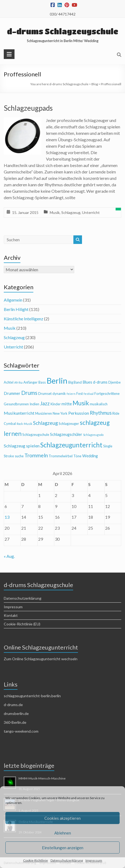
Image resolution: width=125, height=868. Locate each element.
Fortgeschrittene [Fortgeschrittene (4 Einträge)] (107, 394)
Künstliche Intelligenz (24, 319)
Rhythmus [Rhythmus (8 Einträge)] (101, 413)
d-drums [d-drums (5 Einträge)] (100, 382)
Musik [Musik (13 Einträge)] (81, 403)
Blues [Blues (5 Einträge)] (87, 382)
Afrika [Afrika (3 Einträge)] (18, 382)
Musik (55, 212)
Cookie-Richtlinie (35, 860)
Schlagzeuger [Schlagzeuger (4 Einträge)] (69, 424)
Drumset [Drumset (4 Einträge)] (45, 394)
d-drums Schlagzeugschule (63, 31)
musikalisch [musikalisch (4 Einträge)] (99, 404)
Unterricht (91, 212)
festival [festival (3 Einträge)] (89, 394)
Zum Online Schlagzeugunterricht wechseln (41, 659)
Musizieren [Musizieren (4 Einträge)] (44, 413)
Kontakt (11, 615)
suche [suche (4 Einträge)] (19, 456)
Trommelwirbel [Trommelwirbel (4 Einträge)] (61, 456)
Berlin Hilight (16, 309)
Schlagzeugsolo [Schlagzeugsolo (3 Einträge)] (93, 435)
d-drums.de (13, 705)
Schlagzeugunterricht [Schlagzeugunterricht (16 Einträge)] (71, 445)
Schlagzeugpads (28, 108)
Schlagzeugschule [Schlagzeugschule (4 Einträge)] (36, 435)
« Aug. (9, 556)
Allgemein (13, 300)
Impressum (94, 860)
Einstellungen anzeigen (63, 848)
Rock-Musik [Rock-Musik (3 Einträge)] (24, 424)
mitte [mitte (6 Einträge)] (67, 404)
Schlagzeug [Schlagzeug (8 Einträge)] (45, 423)
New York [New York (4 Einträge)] (60, 413)
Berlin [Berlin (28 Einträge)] (57, 381)
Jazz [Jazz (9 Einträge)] (45, 403)
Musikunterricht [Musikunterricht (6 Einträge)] (19, 413)
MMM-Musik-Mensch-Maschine (42, 778)
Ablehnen (63, 833)
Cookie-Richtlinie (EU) (22, 624)
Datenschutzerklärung (67, 860)
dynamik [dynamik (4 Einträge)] (59, 394)
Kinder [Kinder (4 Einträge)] (56, 404)
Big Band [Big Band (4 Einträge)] (75, 382)
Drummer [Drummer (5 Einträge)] (12, 393)
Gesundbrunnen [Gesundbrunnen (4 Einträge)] (16, 404)
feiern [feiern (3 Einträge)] (71, 394)
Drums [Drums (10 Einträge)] (29, 393)
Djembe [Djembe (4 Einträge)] (115, 382)
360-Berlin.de (15, 722)
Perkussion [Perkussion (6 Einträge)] (79, 413)
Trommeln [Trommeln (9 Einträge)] (36, 455)
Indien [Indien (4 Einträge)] (34, 404)
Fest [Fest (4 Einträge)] (80, 394)
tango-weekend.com (21, 731)
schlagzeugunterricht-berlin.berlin (32, 696)
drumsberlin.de (16, 713)
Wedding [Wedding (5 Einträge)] (90, 456)
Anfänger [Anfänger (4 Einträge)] (31, 382)
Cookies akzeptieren (62, 818)
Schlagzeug (71, 212)
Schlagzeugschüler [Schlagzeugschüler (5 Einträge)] (66, 434)
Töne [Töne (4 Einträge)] (77, 456)
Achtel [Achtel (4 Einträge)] (9, 382)
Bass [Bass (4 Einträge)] (42, 382)
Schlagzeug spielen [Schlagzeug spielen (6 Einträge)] (22, 446)
